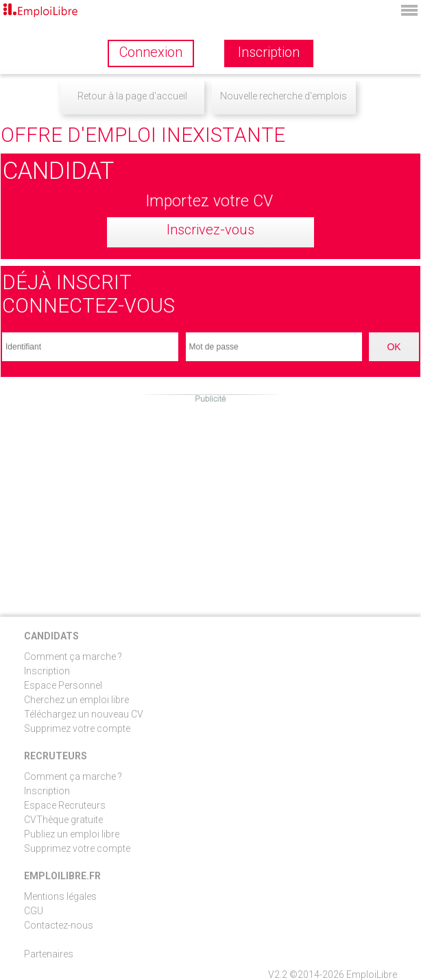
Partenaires (49, 954)
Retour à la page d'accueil (132, 96)
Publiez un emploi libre (72, 834)
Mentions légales (60, 896)
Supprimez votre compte (77, 728)
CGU (34, 911)
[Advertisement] (210, 500)
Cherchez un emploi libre (76, 700)
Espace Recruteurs (65, 805)
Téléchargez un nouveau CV (84, 714)
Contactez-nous (59, 925)
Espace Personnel (63, 685)
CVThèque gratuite (63, 820)
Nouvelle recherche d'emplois (284, 96)
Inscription (47, 671)
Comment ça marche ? (73, 657)
